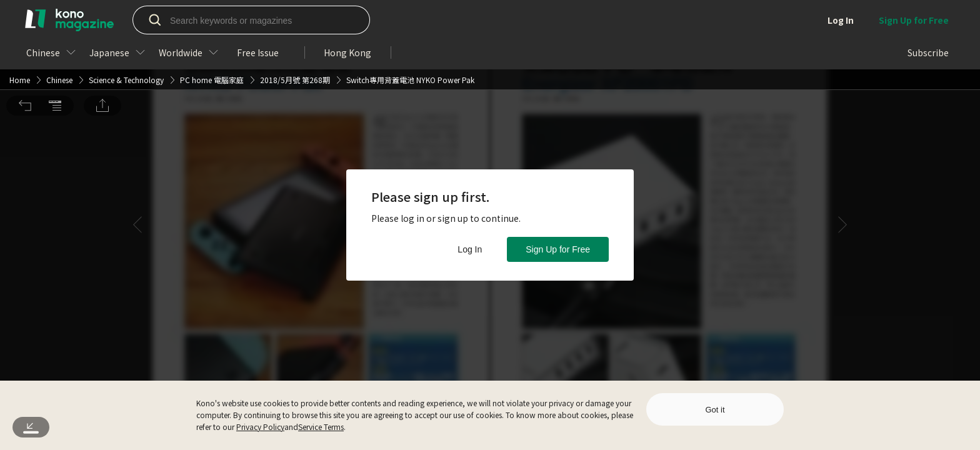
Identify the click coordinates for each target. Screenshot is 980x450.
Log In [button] (470, 249)
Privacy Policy (260, 427)
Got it (715, 410)
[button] (25, 17)
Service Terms (321, 427)
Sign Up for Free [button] (558, 249)
